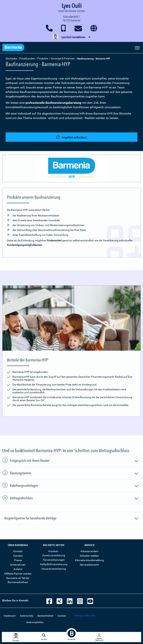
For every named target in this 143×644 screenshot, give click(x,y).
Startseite (11, 58)
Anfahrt (18, 569)
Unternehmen (18, 565)
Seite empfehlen (35, 622)
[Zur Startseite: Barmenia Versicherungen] (13, 48)
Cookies (62, 616)
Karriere (18, 556)
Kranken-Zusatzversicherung (54, 553)
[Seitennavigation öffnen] (137, 47)
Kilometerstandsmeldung (89, 560)
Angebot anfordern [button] (71, 137)
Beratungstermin (74, 474)
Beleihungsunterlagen (74, 486)
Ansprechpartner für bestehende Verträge (71, 519)
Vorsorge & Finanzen (63, 58)
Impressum (10, 616)
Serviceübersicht (89, 565)
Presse (18, 560)
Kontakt (18, 551)
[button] (71, 37)
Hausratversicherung (54, 569)
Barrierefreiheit (45, 616)
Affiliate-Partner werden (18, 574)
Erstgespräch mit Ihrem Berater (74, 461)
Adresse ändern (89, 551)
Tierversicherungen (54, 560)
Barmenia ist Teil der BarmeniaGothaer (18, 580)
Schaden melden (89, 556)
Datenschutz (27, 616)
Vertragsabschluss (74, 499)
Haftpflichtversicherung (54, 564)
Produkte (43, 58)
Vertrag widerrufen (85, 616)
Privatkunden (27, 58)
